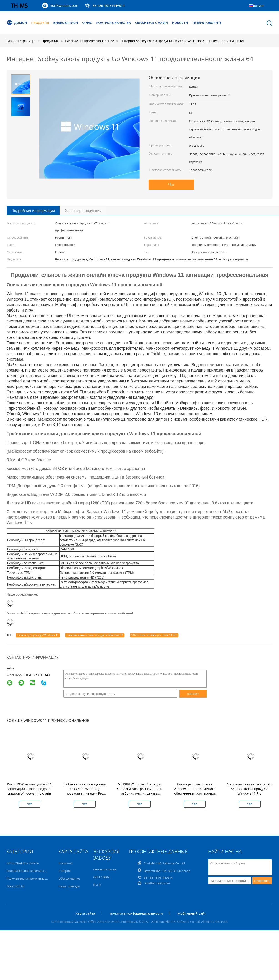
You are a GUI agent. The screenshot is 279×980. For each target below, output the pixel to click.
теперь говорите (207, 23)
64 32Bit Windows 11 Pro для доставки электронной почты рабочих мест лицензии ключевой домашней (139, 791)
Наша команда (69, 886)
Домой (17, 23)
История (64, 871)
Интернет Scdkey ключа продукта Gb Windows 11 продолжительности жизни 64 (182, 41)
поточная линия (105, 869)
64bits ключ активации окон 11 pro (154, 635)
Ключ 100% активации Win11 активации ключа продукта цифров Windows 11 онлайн (29, 789)
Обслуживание (69, 878)
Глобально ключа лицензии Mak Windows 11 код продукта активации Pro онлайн (84, 791)
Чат (171, 185)
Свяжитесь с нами (151, 23)
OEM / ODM (101, 877)
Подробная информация (33, 211)
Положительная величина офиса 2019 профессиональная (48, 878)
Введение (65, 863)
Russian (259, 6)
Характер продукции (84, 211)
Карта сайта (85, 913)
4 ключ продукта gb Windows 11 (38, 635)
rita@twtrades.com (64, 6)
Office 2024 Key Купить (23, 863)
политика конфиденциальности (136, 913)
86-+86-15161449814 (108, 6)
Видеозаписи (66, 23)
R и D (97, 885)
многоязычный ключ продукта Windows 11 (95, 635)
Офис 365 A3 (16, 886)
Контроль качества (113, 23)
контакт (193, 694)
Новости (180, 23)
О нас (87, 23)
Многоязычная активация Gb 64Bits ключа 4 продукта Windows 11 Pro (249, 789)
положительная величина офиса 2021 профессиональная (48, 871)
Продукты (40, 23)
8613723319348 (38, 675)
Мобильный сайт (192, 913)
